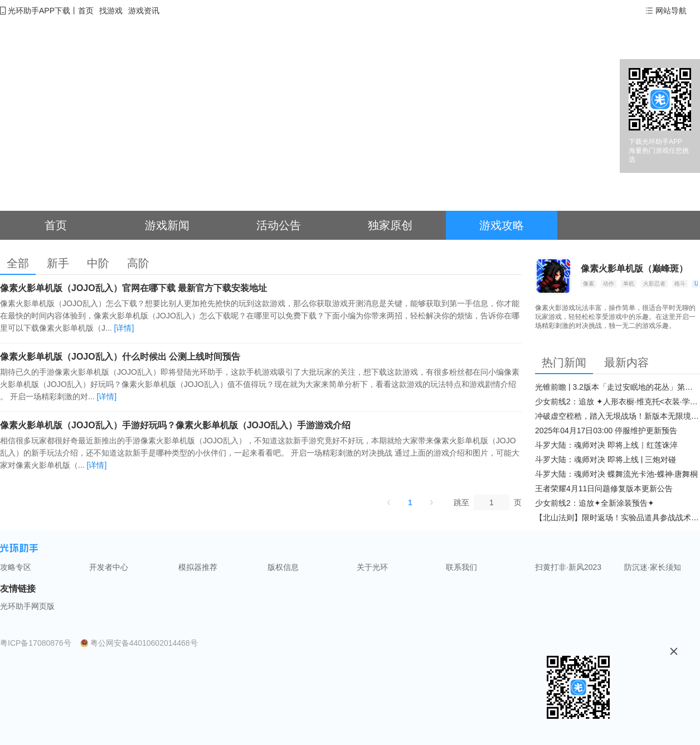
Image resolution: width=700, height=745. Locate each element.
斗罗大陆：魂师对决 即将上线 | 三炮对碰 (606, 459)
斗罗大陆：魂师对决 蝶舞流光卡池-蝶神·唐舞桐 (616, 474)
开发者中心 (109, 567)
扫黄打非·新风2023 (568, 567)
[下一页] (431, 502)
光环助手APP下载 (39, 11)
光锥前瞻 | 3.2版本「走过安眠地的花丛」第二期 (618, 387)
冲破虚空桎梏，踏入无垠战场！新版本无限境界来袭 (618, 416)
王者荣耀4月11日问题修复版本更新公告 (604, 488)
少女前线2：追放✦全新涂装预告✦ (595, 503)
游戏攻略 (502, 225)
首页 (86, 11)
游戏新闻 (167, 225)
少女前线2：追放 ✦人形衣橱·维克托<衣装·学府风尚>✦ (618, 401)
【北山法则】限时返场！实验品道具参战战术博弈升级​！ (618, 517)
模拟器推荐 (198, 567)
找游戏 (111, 11)
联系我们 (461, 567)
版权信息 (283, 567)
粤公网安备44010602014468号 (144, 643)
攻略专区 (16, 567)
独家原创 (390, 225)
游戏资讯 (144, 11)
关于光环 (372, 567)
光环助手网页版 (27, 606)
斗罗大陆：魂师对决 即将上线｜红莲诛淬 (606, 445)
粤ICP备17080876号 (36, 643)
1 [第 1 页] (410, 502)
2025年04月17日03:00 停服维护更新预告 (606, 430)
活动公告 (279, 225)
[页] (492, 502)
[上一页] (389, 502)
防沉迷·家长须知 (653, 567)
